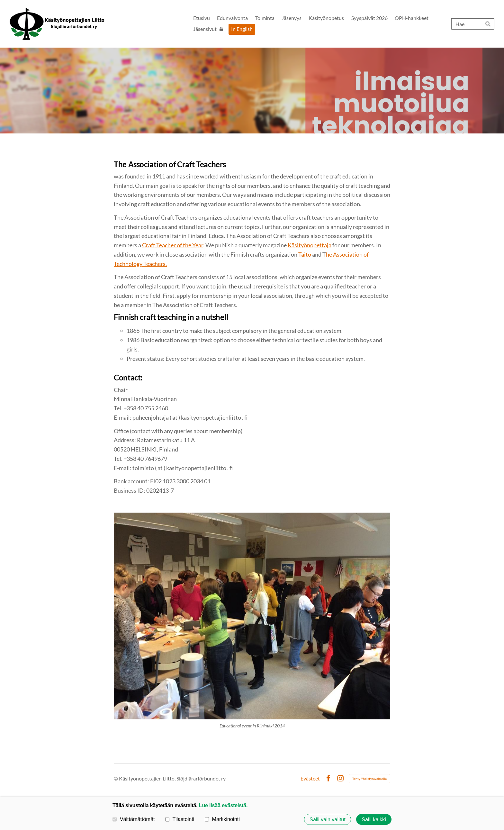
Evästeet (310, 779)
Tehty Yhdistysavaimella (369, 779)
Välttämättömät (134, 819)
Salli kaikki (374, 819)
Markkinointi (222, 819)
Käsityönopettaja (310, 245)
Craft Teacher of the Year (173, 245)
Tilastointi (180, 819)
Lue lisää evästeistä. (223, 805)
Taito (305, 254)
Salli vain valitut (328, 819)
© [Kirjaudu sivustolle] (116, 778)
